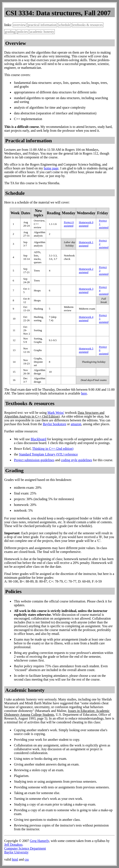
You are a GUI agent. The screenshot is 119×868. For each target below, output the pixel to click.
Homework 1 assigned (86, 244)
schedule (64, 25)
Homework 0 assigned (86, 224)
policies (23, 32)
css (27, 859)
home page (51, 168)
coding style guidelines (77, 460)
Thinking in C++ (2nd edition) (53, 449)
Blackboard (38, 439)
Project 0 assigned (69, 224)
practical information (42, 25)
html (15, 859)
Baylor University (16, 852)
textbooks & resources (88, 25)
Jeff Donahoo (13, 845)
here (84, 393)
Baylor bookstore (55, 424)
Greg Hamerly (39, 841)
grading (10, 32)
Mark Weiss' (56, 413)
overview (20, 25)
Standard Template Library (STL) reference (48, 454)
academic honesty (42, 32)
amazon (76, 424)
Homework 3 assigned (86, 290)
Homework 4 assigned (86, 319)
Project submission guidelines (34, 460)
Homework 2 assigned (86, 271)
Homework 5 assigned (86, 350)
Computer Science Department (25, 848)
